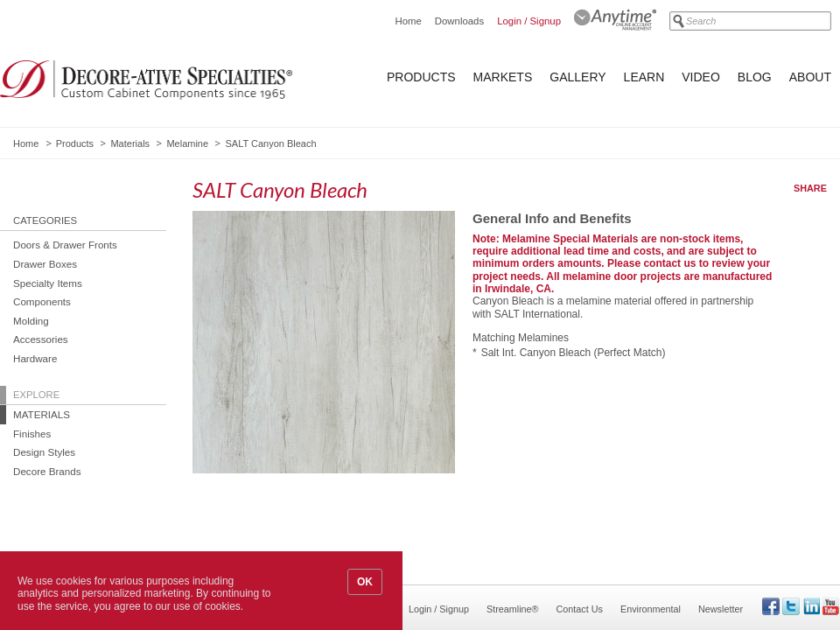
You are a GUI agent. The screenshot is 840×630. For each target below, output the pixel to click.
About (810, 77)
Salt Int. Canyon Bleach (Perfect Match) (574, 353)
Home (408, 21)
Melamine (187, 143)
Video (701, 77)
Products (421, 77)
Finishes (32, 434)
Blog (755, 77)
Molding (31, 321)
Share (810, 188)
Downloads (459, 21)
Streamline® (513, 609)
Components (42, 301)
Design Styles (44, 452)
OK (365, 582)
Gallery (577, 77)
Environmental (651, 609)
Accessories (41, 339)
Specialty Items (48, 283)
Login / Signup (529, 21)
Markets (503, 77)
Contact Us (580, 609)
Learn (644, 77)
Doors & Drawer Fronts (65, 245)
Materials (130, 143)
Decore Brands (47, 471)
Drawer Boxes (45, 264)
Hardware (35, 358)
